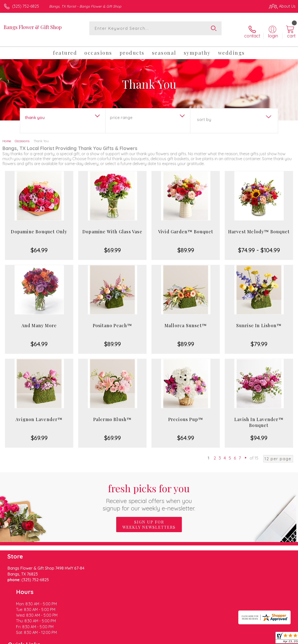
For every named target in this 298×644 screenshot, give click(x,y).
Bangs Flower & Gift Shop (33, 27)
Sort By (204, 114)
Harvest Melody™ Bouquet (259, 226)
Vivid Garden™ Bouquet (186, 226)
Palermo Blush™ (112, 414)
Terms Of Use (183, 639)
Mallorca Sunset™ (186, 320)
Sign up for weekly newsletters (149, 519)
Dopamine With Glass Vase (112, 226)
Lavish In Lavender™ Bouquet (259, 417)
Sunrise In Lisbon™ (259, 320)
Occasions (22, 136)
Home (7, 136)
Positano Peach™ (112, 320)
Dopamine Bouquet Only (39, 226)
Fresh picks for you (149, 491)
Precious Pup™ (186, 414)
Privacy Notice (212, 639)
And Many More (39, 320)
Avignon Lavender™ (39, 414)
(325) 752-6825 (26, 6)
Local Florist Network (247, 639)
